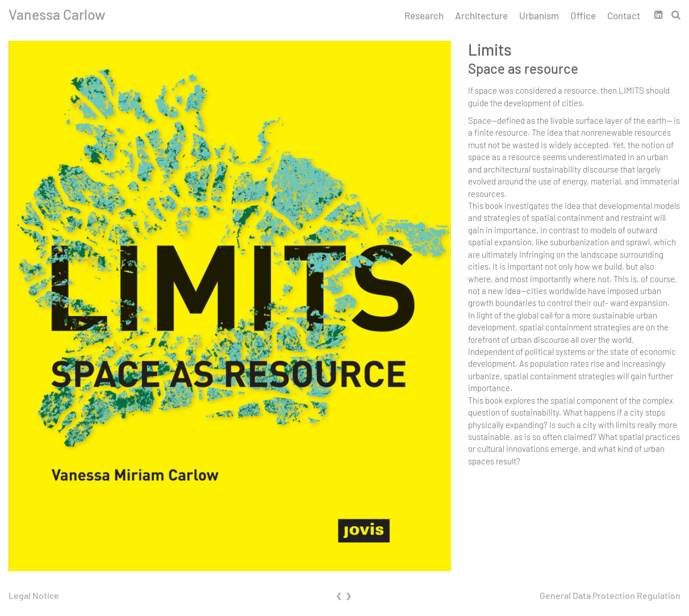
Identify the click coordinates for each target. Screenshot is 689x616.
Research (424, 15)
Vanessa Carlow (57, 14)
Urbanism (539, 15)
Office (583, 15)
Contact (624, 15)
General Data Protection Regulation (610, 595)
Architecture (481, 15)
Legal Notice (34, 595)
